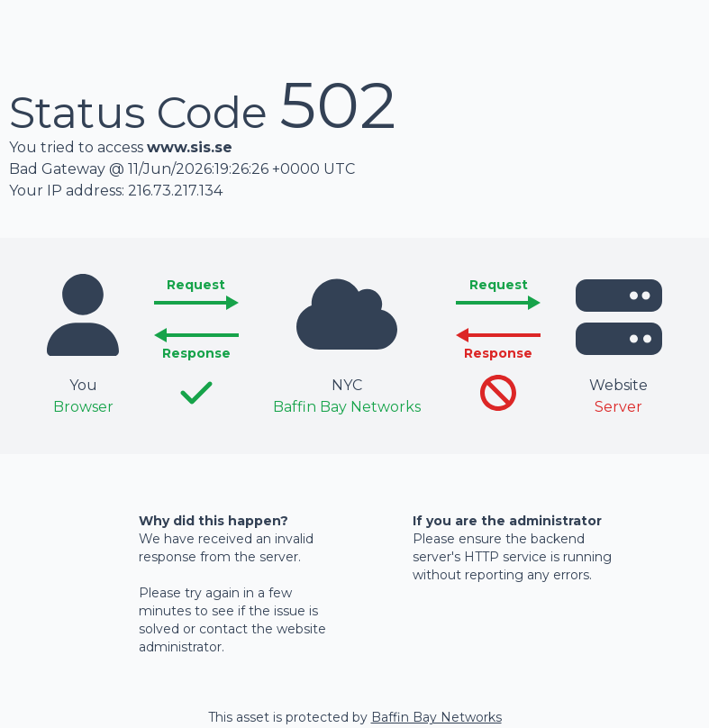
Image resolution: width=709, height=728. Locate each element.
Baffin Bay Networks (436, 717)
